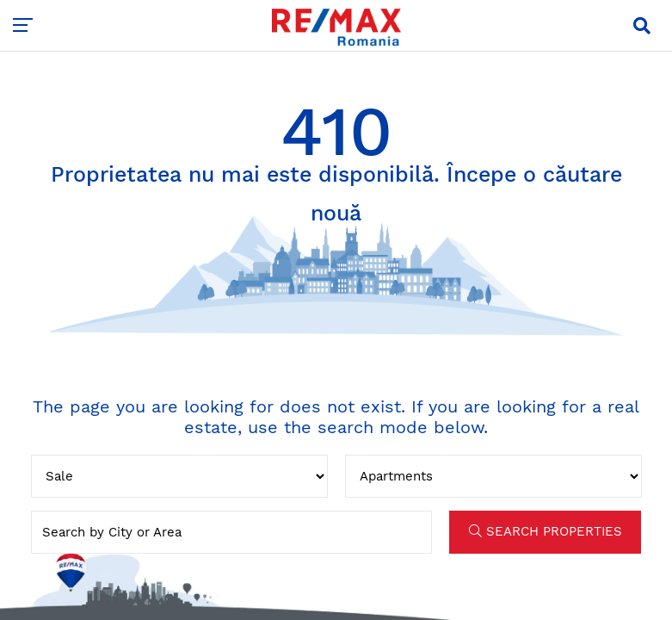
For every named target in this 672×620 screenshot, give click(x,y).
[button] (642, 26)
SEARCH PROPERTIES (546, 531)
